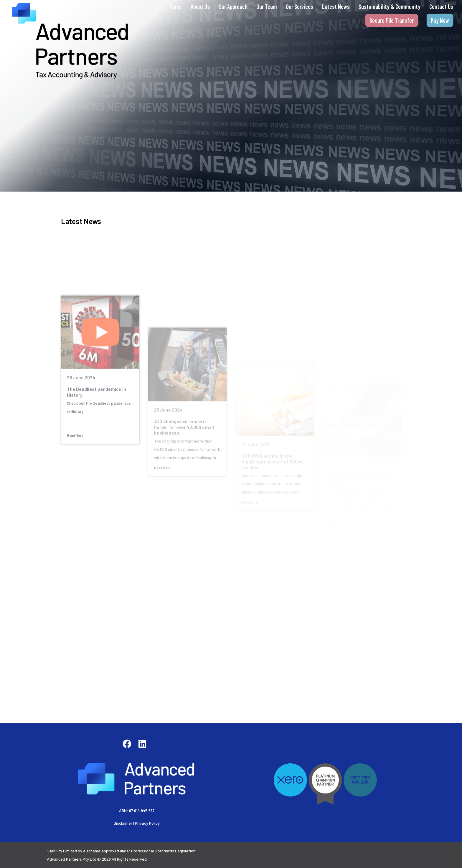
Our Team (267, 6)
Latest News (336, 6)
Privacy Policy (147, 823)
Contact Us (441, 6)
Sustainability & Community (390, 6)
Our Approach (233, 6)
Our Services (300, 6)
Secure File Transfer (392, 20)
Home (176, 6)
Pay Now (440, 20)
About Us (200, 6)
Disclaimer (123, 823)
